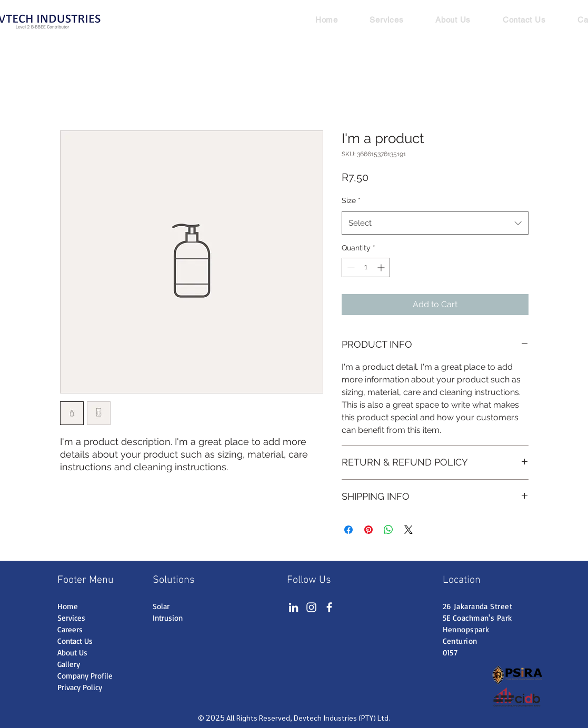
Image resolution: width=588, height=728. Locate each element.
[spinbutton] (366, 267)
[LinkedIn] (293, 607)
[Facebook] (329, 607)
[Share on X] (408, 530)
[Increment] (382, 267)
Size (351, 200)
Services (71, 618)
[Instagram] (311, 607)
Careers (70, 629)
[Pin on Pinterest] (368, 530)
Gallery (69, 664)
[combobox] (435, 223)
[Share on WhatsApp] (388, 530)
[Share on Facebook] (348, 530)
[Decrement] (350, 267)
